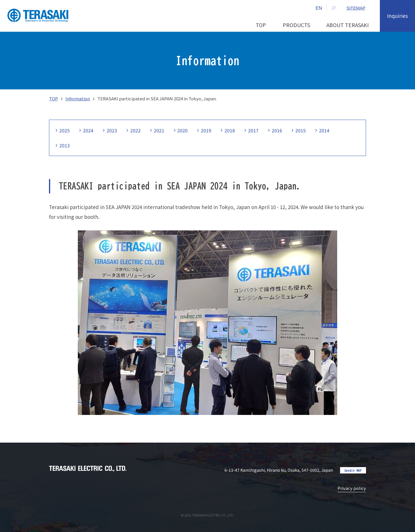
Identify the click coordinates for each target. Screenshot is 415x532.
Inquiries (397, 16)
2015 (301, 130)
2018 (230, 130)
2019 (206, 130)
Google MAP (353, 470)
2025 (65, 130)
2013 (65, 145)
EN (319, 8)
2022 (135, 130)
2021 (159, 130)
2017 (254, 130)
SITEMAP (356, 8)
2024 (88, 130)
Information (78, 98)
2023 (112, 130)
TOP (53, 98)
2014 (325, 130)
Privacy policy (352, 488)
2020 (183, 130)
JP (334, 8)
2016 (277, 130)
